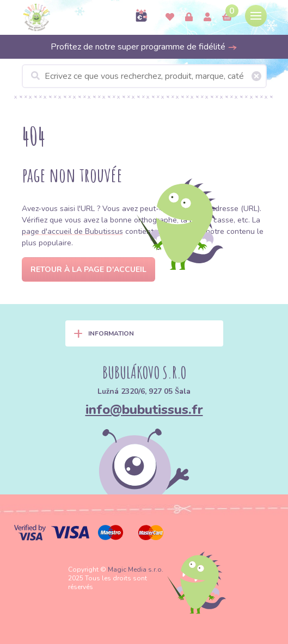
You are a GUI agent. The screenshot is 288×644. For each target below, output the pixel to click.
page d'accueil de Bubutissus (72, 231)
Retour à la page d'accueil (88, 270)
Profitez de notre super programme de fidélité (144, 47)
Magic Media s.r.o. (136, 569)
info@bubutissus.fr (144, 410)
